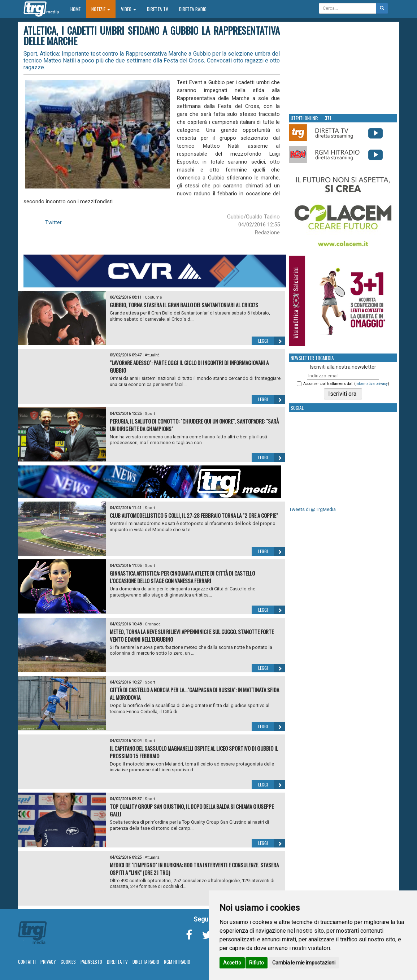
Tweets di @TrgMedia (312, 509)
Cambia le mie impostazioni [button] (304, 963)
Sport (150, 414)
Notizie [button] (101, 9)
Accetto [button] (232, 963)
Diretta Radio (193, 9)
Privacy (48, 962)
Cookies (68, 962)
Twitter (53, 222)
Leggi (272, 341)
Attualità (152, 355)
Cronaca (153, 624)
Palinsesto (91, 962)
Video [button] (129, 9)
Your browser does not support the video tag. (343, 67)
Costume (153, 297)
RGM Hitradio (177, 962)
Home (78, 9)
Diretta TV (158, 9)
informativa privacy (372, 384)
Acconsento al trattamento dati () (346, 384)
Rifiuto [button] (257, 963)
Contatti (27, 962)
